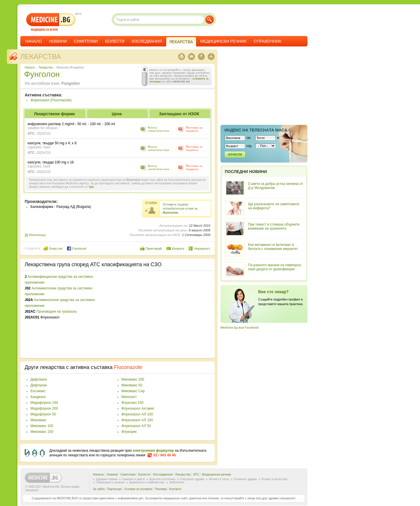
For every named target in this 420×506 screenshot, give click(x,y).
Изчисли (235, 155)
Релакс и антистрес (275, 479)
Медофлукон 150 (44, 403)
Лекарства (41, 56)
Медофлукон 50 (43, 414)
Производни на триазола (57, 311)
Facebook (76, 249)
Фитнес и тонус (219, 479)
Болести (115, 41)
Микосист (129, 397)
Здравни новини (107, 479)
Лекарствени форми (54, 114)
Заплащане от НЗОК (179, 114)
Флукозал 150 (133, 403)
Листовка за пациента (194, 129)
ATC (196, 474)
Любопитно (177, 482)
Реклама (161, 489)
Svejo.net (53, 249)
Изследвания (147, 41)
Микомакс (38, 420)
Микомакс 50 (132, 385)
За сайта (99, 489)
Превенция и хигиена (110, 482)
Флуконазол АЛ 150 (137, 420)
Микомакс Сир (133, 391)
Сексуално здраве (192, 479)
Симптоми (86, 41)
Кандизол (38, 397)
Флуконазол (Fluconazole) (51, 100)
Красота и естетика (162, 479)
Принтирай (154, 249)
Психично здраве (245, 479)
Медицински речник (223, 41)
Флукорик (129, 432)
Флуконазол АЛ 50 (136, 426)
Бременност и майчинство (147, 482)
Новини (58, 41)
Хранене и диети (133, 479)
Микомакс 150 (42, 432)
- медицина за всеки (51, 22)
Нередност (202, 249)
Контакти (175, 489)
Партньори (114, 489)
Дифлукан (39, 385)
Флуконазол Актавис (138, 408)
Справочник (268, 41)
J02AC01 (44, 134)
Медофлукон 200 (44, 408)
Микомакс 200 (133, 379)
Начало (34, 41)
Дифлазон (39, 379)
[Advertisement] (163, 314)
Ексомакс (38, 391)
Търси (210, 20)
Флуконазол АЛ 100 (137, 414)
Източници (37, 235)
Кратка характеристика (159, 129)
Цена (117, 114)
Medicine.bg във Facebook (240, 327)
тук (91, 187)
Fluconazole (128, 367)
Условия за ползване (138, 489)
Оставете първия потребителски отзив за (180, 208)
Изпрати (178, 249)
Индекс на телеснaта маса (256, 130)
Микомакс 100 (42, 426)
